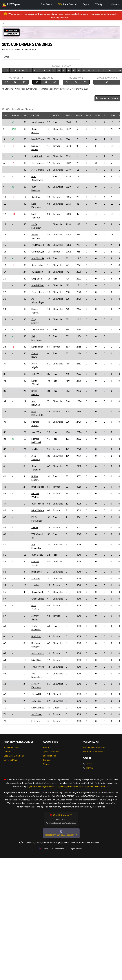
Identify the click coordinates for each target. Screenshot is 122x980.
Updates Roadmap (52, 751)
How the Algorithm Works (95, 747)
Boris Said (36, 636)
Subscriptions (49, 756)
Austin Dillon (38, 285)
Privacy (46, 760)
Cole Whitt (37, 374)
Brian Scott (37, 572)
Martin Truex (38, 139)
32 (55, 82)
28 (15, 82)
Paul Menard (38, 245)
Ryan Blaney (37, 555)
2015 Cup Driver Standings (32, 44)
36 (107, 82)
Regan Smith (37, 592)
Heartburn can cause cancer (61, 835)
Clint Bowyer (38, 252)
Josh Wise (36, 432)
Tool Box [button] (45, 4)
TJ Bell (35, 527)
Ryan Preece (38, 504)
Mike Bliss (36, 660)
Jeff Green (37, 714)
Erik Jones (36, 721)
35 (85, 82)
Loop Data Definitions (14, 756)
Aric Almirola (38, 258)
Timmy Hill (36, 694)
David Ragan (37, 347)
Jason (87, 764)
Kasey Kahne (38, 265)
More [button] (114, 4)
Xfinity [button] (99, 4)
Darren (88, 768)
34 (76, 82)
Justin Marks (38, 653)
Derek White (38, 708)
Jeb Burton (37, 449)
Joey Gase (36, 701)
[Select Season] (41, 57)
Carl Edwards (38, 163)
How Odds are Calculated (94, 751)
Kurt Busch (37, 156)
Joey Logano (38, 122)
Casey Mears (38, 292)
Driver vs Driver (11, 760)
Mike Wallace (38, 510)
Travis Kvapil (38, 667)
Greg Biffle (37, 279)
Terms (46, 764)
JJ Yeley (35, 585)
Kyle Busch (37, 197)
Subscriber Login (11, 747)
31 (46, 82)
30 (37, 82)
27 (6, 82)
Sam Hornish (38, 330)
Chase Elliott (38, 599)
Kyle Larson (37, 272)
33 (67, 82)
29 (24, 82)
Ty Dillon (36, 579)
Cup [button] (85, 4)
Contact (7, 751)
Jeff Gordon (38, 170)
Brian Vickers (38, 487)
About (46, 747)
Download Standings (107, 98)
